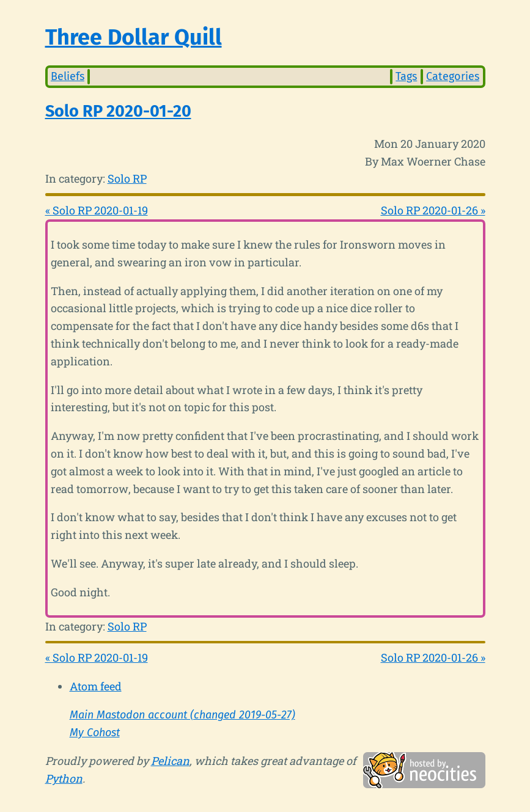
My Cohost (95, 733)
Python (64, 778)
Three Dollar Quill (134, 37)
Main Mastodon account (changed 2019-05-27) (182, 715)
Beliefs (68, 76)
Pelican (170, 761)
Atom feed (96, 686)
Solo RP (127, 178)
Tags (406, 76)
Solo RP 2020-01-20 (118, 111)
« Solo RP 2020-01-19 (97, 210)
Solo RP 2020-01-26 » (433, 210)
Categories (453, 76)
